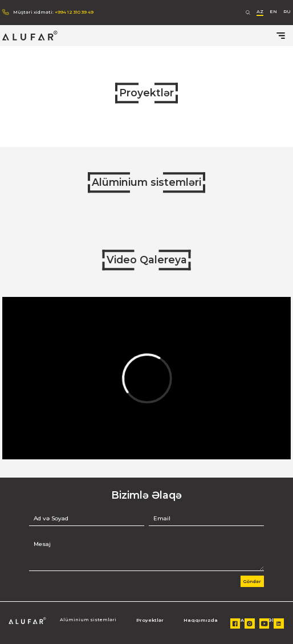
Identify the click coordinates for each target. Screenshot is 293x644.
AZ (260, 12)
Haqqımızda (201, 620)
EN (273, 12)
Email (162, 519)
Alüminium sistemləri (146, 182)
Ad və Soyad (51, 519)
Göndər (252, 581)
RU (287, 12)
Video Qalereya (147, 260)
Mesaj (42, 544)
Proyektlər (146, 93)
